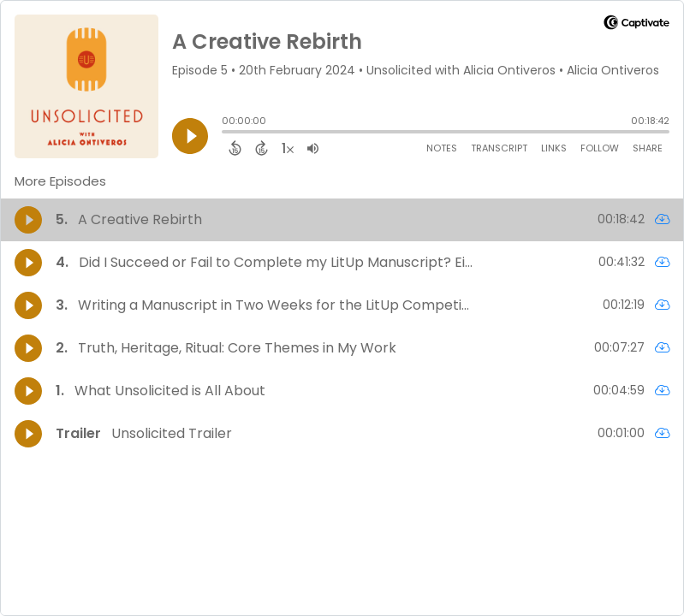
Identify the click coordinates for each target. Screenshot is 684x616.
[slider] (226, 133)
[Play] (190, 136)
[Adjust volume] (313, 148)
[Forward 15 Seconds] (262, 148)
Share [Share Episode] (648, 148)
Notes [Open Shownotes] (442, 148)
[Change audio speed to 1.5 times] (288, 148)
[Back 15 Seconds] (235, 148)
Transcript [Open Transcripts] (499, 148)
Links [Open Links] (554, 148)
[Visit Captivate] (636, 25)
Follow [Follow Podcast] (600, 148)
